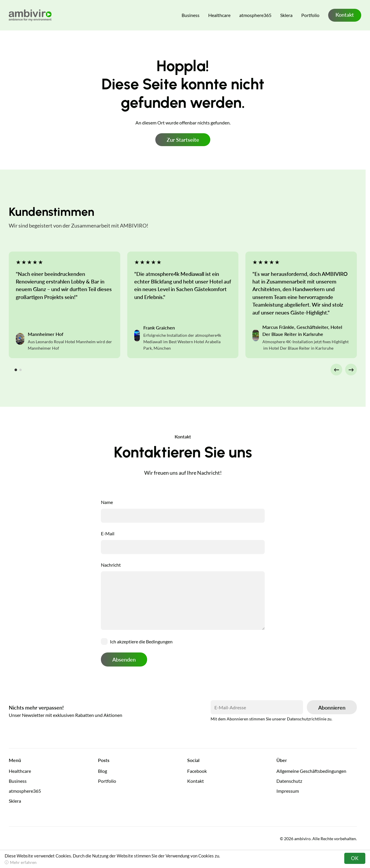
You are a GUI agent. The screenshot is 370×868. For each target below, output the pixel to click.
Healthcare (219, 15)
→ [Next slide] (351, 369)
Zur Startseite (183, 140)
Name (107, 502)
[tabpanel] (64, 305)
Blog (103, 771)
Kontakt (345, 15)
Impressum (288, 791)
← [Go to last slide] (337, 369)
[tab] (16, 370)
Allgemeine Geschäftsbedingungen (311, 771)
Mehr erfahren (23, 862)
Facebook (197, 771)
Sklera (286, 15)
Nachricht (111, 565)
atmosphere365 (255, 15)
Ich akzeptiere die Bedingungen (141, 641)
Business (191, 15)
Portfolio (310, 15)
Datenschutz (289, 781)
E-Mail (108, 533)
